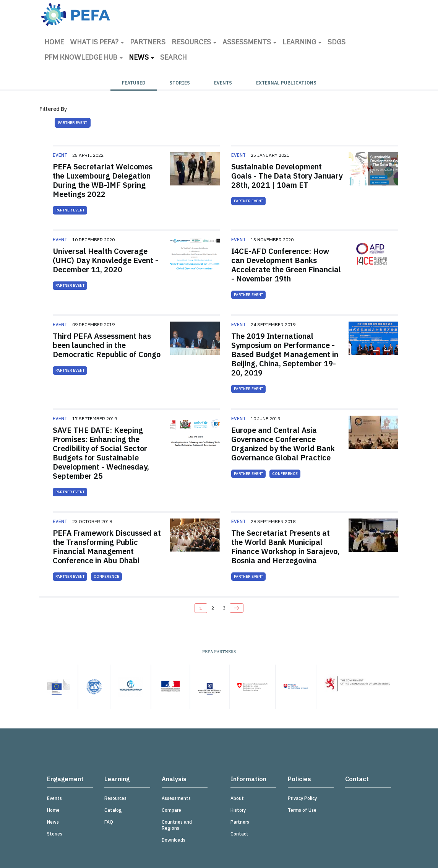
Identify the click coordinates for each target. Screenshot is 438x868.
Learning (302, 43)
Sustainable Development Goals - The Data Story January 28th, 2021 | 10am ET (287, 176)
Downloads (174, 840)
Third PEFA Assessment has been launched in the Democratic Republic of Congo (107, 345)
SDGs (337, 43)
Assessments (249, 43)
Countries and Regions (177, 825)
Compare (171, 810)
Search (174, 58)
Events (223, 83)
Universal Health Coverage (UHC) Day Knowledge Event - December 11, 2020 (105, 260)
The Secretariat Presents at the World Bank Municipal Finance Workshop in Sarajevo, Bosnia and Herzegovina (285, 547)
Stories (180, 83)
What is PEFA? (97, 43)
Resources (194, 43)
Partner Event (73, 123)
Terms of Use (302, 810)
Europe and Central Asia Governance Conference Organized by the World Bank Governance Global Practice (283, 444)
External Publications (286, 83)
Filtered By (53, 109)
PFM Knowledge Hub (84, 58)
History (238, 810)
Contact (239, 834)
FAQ (109, 822)
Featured (134, 83)
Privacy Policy (302, 798)
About (237, 798)
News (141, 58)
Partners (148, 43)
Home (54, 43)
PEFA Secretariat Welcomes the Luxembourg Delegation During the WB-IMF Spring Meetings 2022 (103, 180)
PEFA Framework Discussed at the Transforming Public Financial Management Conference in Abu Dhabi (107, 547)
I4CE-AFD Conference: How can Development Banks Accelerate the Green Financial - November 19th (286, 265)
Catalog (113, 810)
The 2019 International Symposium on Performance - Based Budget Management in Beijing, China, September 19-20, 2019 (285, 354)
